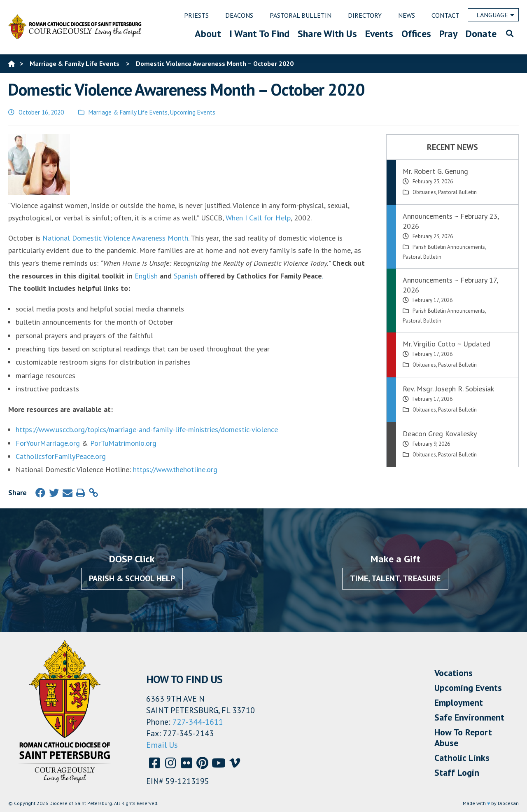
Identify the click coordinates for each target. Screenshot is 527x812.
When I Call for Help (258, 218)
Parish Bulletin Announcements (449, 247)
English (146, 276)
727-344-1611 (198, 722)
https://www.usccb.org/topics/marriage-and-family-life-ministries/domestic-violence (147, 429)
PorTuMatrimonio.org (123, 443)
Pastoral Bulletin (457, 192)
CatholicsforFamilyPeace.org (61, 456)
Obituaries (424, 192)
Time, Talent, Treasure (395, 578)
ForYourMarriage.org (48, 443)
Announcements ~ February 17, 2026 (450, 285)
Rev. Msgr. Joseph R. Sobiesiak (448, 389)
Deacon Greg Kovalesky (440, 434)
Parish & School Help (132, 578)
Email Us (162, 745)
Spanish (185, 276)
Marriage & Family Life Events (128, 112)
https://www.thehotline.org (175, 469)
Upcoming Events (193, 112)
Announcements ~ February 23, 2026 (451, 221)
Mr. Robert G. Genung (435, 171)
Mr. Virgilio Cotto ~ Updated (447, 344)
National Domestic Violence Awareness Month (115, 238)
